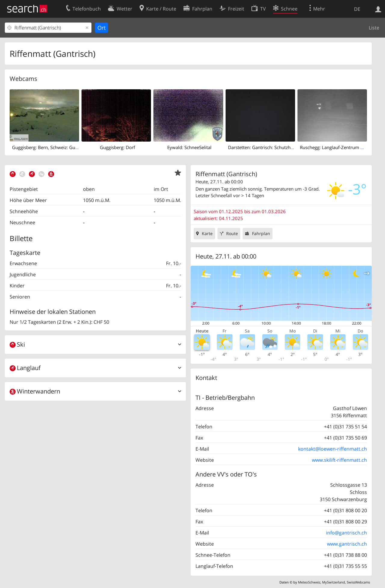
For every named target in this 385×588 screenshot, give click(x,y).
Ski (17, 344)
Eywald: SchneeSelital (189, 147)
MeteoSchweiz (309, 582)
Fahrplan (261, 233)
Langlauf (25, 368)
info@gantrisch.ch (346, 533)
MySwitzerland (334, 582)
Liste (374, 28)
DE (357, 9)
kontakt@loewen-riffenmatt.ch (333, 449)
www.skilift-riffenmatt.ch (339, 460)
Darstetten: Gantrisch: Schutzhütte (263, 147)
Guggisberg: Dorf (117, 147)
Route (232, 233)
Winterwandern (35, 391)
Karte (207, 233)
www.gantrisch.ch (347, 544)
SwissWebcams (358, 582)
